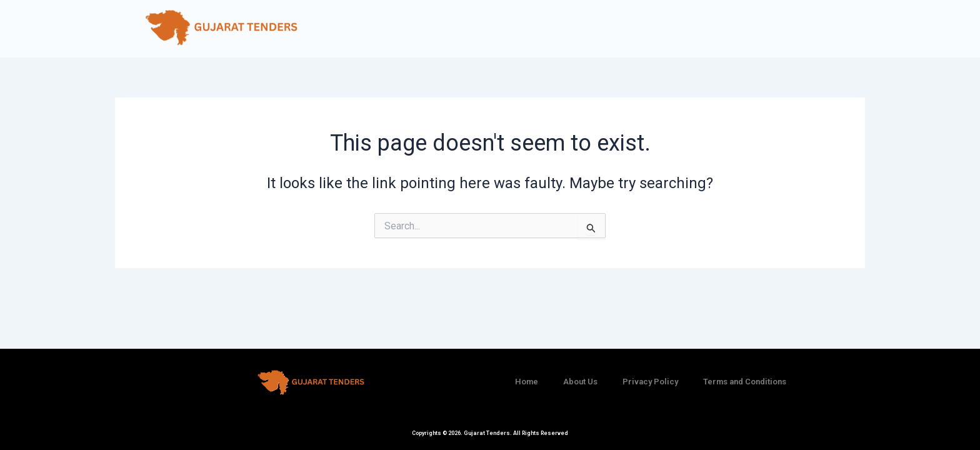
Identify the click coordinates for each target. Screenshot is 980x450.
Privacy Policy (650, 382)
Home (527, 382)
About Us (580, 382)
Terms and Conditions (745, 382)
